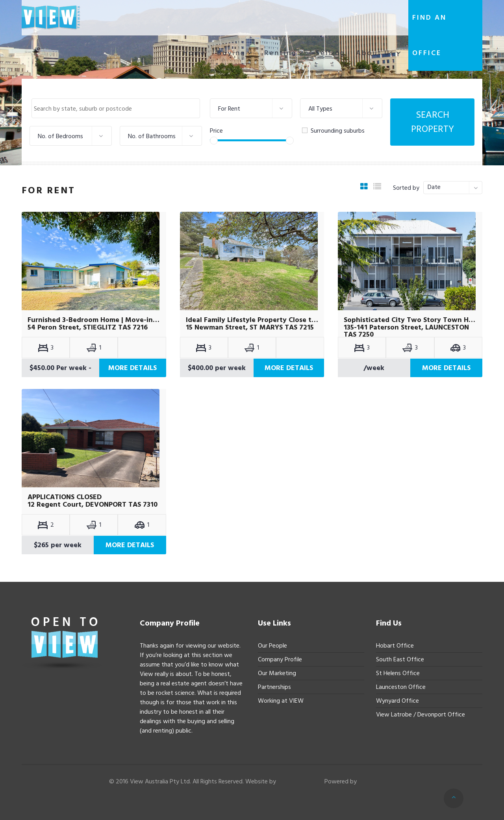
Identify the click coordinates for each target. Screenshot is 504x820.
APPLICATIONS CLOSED (65, 497)
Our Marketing (277, 673)
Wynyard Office (397, 701)
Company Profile (280, 659)
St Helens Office (398, 673)
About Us (375, 53)
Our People (272, 646)
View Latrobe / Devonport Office (421, 714)
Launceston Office (401, 687)
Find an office (429, 35)
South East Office (400, 659)
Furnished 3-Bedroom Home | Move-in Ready (94, 320)
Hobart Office (395, 646)
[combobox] (116, 108)
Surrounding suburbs (333, 131)
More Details (132, 368)
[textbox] (118, 109)
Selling (330, 53)
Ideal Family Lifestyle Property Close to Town (252, 320)
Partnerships (274, 687)
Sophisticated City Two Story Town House (410, 320)
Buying (231, 53)
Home (195, 53)
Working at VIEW (281, 701)
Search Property (433, 122)
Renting (280, 53)
